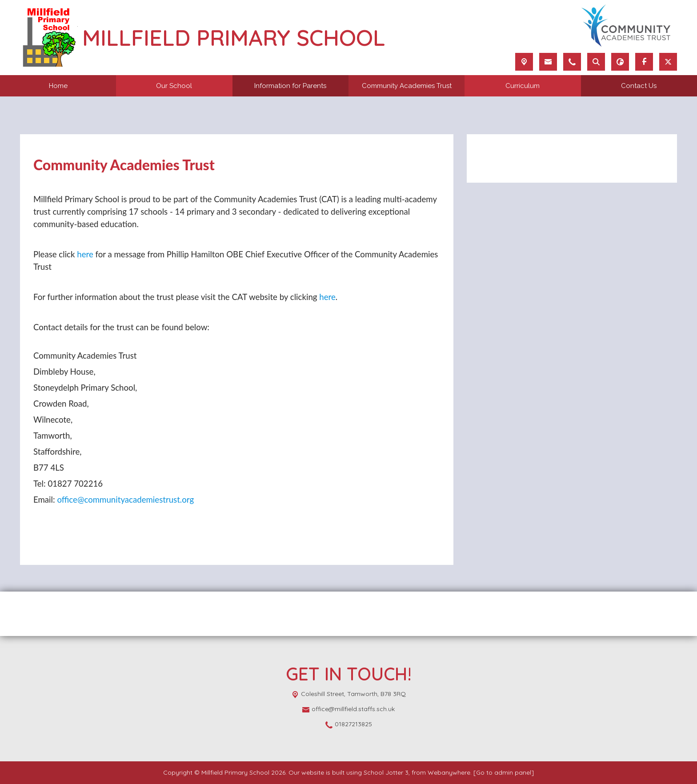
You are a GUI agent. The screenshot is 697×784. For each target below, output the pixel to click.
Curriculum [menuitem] (523, 86)
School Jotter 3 (386, 772)
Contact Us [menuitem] (639, 86)
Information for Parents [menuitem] (290, 86)
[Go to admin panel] (504, 772)
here (85, 254)
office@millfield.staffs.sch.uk (353, 709)
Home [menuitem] (58, 86)
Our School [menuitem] (174, 86)
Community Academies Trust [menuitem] (407, 86)
